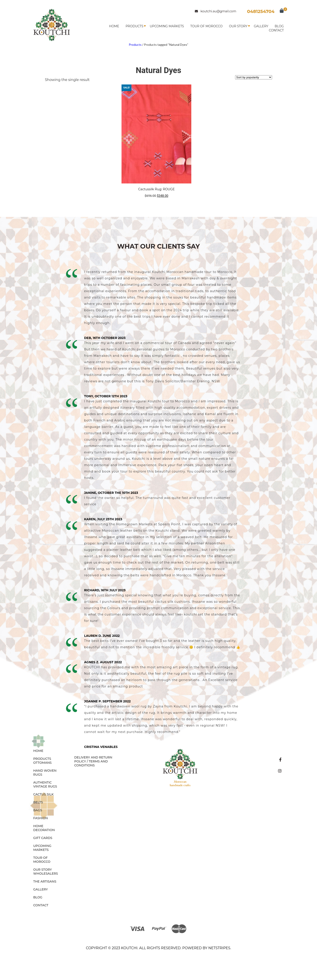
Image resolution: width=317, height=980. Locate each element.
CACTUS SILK (43, 794)
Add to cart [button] (156, 204)
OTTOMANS (42, 763)
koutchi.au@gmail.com (216, 11)
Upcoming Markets (167, 26)
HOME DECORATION (44, 828)
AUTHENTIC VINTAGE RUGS (45, 784)
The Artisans (45, 881)
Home (114, 26)
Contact (276, 30)
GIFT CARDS (43, 838)
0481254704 (261, 11)
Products (134, 26)
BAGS (38, 810)
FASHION (41, 818)
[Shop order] (254, 77)
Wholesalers (46, 874)
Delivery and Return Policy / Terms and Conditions (93, 761)
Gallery (261, 26)
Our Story (238, 26)
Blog (279, 26)
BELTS (38, 802)
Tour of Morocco (206, 26)
